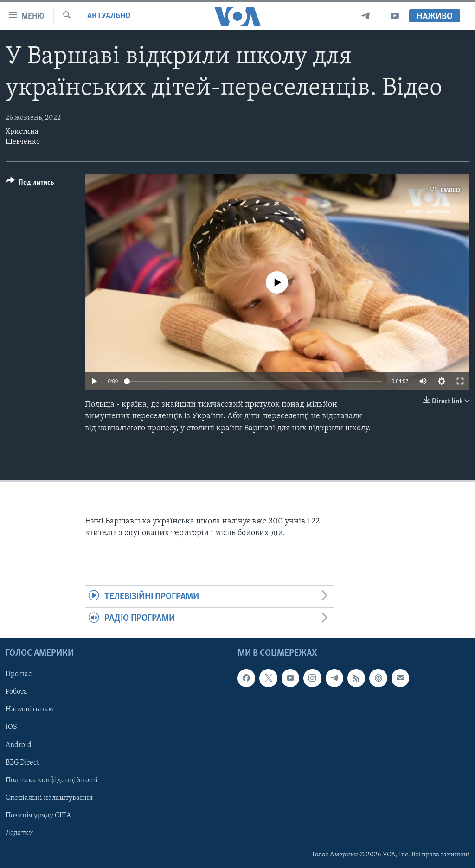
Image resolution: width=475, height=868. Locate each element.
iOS (11, 727)
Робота (16, 692)
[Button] (30, 184)
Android (19, 745)
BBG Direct (22, 762)
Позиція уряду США (38, 816)
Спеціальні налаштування (49, 798)
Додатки (19, 833)
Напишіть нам (29, 709)
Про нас (19, 674)
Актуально (109, 16)
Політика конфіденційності (52, 780)
